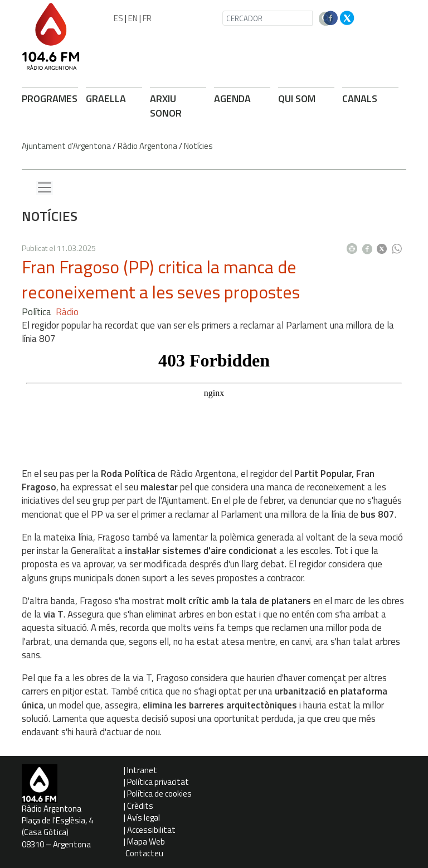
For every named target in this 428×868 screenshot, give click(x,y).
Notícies (198, 146)
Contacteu (144, 853)
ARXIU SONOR (166, 106)
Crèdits (140, 806)
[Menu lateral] (45, 188)
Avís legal (144, 818)
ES (118, 18)
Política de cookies (159, 794)
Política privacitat (158, 782)
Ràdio (67, 312)
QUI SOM (297, 98)
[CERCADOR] (267, 18)
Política (37, 312)
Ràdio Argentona (147, 146)
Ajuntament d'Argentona (66, 146)
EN (133, 18)
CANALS (360, 98)
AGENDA (232, 98)
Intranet (142, 770)
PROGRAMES (50, 98)
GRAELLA (106, 98)
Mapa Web (146, 842)
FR (147, 18)
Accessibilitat (151, 830)
